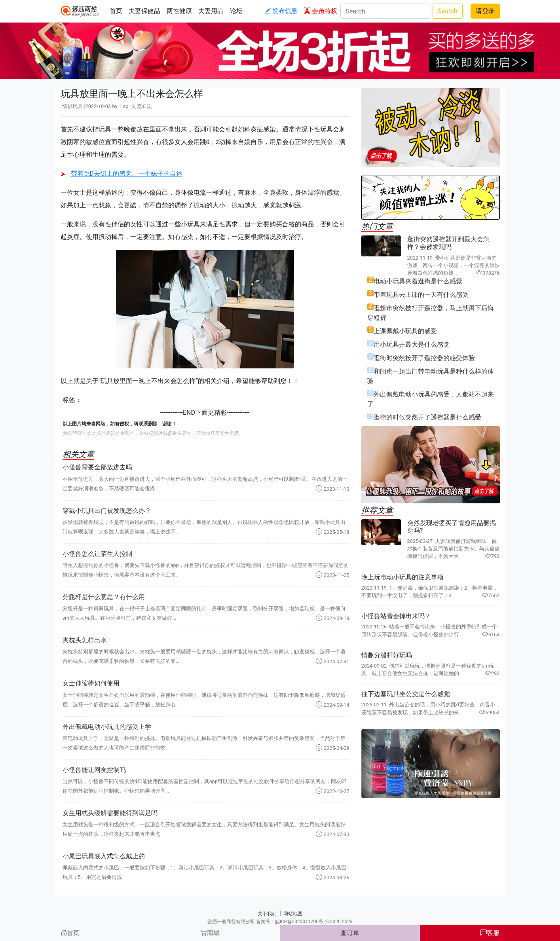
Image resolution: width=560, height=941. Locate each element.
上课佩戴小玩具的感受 (405, 331)
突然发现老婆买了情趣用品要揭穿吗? (452, 527)
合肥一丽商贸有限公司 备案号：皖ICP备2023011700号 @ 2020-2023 (280, 922)
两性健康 (179, 11)
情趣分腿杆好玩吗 (387, 655)
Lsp (124, 106)
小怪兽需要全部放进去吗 (97, 467)
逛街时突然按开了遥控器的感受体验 (424, 358)
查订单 (350, 933)
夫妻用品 (211, 11)
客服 (490, 933)
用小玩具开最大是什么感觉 (412, 344)
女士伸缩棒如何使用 (91, 683)
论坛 (236, 11)
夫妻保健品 (144, 11)
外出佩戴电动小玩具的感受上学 (107, 727)
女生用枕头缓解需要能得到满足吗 (110, 813)
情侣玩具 (72, 106)
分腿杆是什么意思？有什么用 (104, 597)
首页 (116, 11)
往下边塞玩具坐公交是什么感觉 (406, 694)
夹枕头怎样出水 (85, 640)
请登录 (485, 11)
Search (447, 11)
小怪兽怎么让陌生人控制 (97, 554)
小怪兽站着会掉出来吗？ (396, 616)
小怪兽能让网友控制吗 (94, 770)
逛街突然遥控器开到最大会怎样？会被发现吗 (448, 243)
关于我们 (267, 914)
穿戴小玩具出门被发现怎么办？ (107, 511)
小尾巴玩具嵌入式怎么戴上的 (104, 856)
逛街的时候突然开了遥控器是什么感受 (427, 417)
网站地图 (293, 914)
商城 (210, 933)
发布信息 (281, 11)
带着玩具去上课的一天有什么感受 (421, 295)
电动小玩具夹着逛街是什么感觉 (418, 281)
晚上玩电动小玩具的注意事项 (402, 577)
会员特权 (321, 11)
